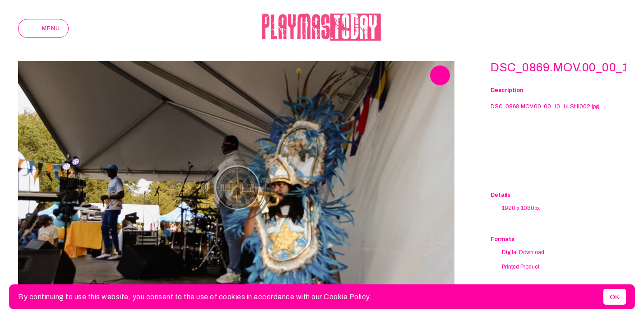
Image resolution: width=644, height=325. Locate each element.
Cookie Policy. (347, 297)
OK (615, 297)
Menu (43, 28)
